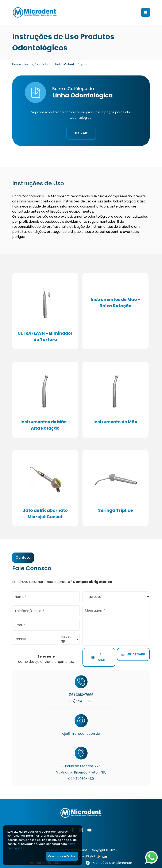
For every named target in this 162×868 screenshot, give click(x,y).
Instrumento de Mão (115, 422)
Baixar (81, 133)
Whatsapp (133, 654)
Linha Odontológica (71, 64)
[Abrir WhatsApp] (151, 857)
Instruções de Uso (38, 64)
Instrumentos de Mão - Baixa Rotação (115, 303)
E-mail (98, 657)
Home (17, 64)
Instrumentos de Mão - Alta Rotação (45, 425)
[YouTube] (89, 830)
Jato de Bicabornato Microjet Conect (45, 514)
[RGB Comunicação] (102, 857)
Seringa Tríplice (115, 510)
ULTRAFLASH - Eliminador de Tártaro (45, 336)
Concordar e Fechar (62, 856)
